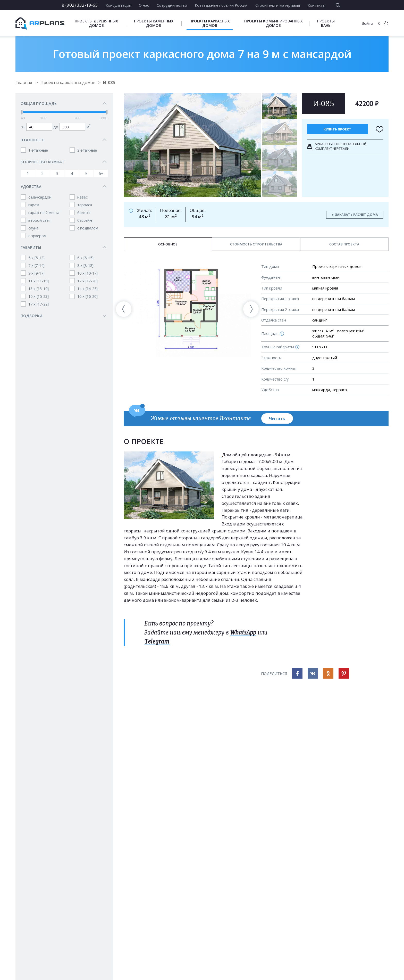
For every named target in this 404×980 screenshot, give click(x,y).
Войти (367, 23)
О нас (144, 5)
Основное (168, 244)
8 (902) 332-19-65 (80, 5)
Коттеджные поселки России (221, 5)
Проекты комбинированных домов (273, 23)
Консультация (118, 5)
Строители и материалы (278, 5)
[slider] (22, 112)
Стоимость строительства (256, 244)
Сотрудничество (172, 5)
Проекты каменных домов (154, 23)
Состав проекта (344, 244)
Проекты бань (326, 23)
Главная (24, 83)
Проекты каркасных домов (210, 23)
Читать (277, 418)
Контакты (317, 5)
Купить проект (337, 129)
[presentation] (124, 309)
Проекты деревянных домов (96, 23)
